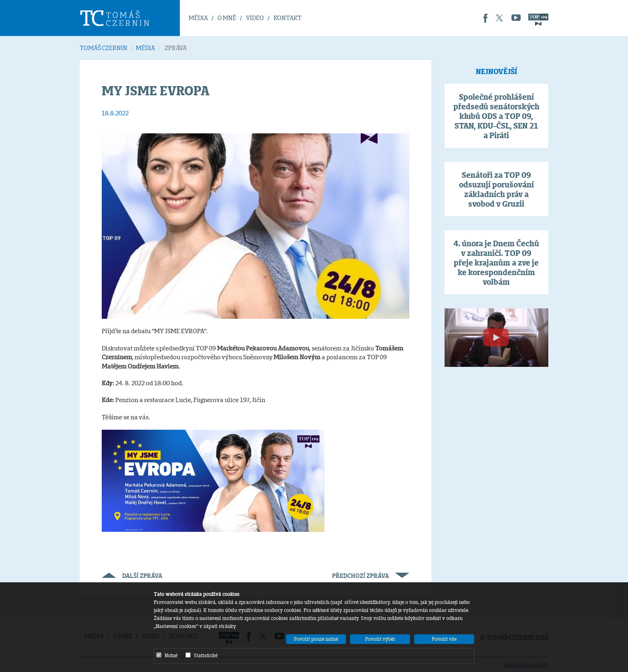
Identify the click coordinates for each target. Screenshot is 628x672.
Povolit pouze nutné (316, 639)
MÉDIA (198, 18)
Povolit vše (444, 639)
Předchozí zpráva (371, 576)
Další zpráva (132, 576)
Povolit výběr (380, 639)
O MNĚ (227, 18)
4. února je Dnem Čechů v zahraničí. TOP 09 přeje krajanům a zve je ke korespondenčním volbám (496, 263)
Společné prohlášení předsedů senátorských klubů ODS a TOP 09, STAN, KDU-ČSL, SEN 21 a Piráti (496, 116)
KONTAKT (288, 18)
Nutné (167, 655)
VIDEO (255, 18)
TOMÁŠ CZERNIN (104, 48)
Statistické (201, 655)
